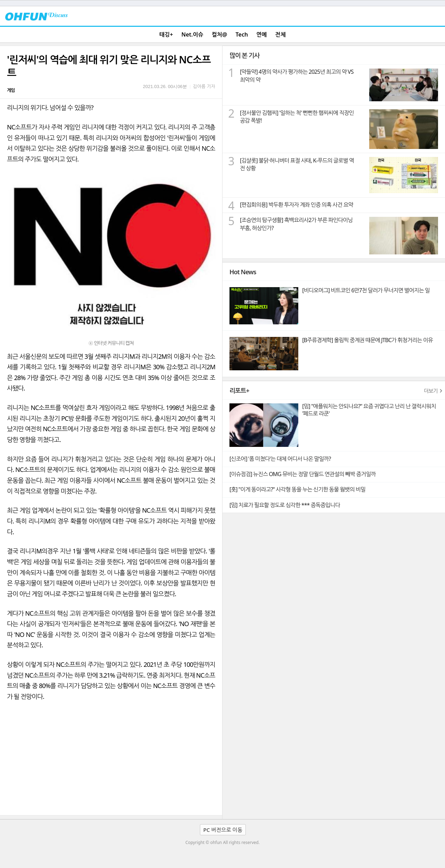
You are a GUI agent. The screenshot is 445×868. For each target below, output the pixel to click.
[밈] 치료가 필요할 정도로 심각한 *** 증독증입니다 (285, 505)
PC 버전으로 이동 (223, 830)
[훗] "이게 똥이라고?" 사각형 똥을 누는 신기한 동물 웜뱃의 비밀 (297, 489)
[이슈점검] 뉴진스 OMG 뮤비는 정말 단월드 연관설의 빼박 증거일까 (302, 474)
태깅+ (166, 34)
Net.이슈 (192, 34)
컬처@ (219, 34)
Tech (242, 34)
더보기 (431, 391)
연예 (261, 34)
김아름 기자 (204, 86)
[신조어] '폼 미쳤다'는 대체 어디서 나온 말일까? (280, 459)
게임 (11, 90)
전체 (281, 34)
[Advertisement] (111, 763)
